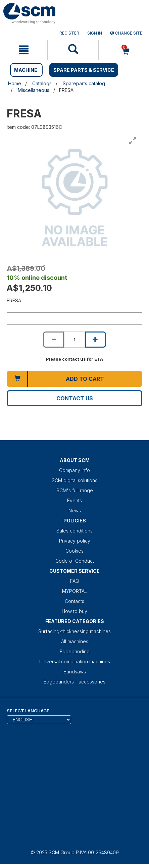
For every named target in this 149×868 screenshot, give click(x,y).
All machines (75, 641)
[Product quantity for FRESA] (74, 340)
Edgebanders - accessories (74, 682)
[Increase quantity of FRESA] (95, 340)
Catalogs (42, 83)
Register (69, 33)
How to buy (74, 611)
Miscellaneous (34, 90)
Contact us (75, 398)
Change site (126, 33)
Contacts (74, 601)
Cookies (74, 551)
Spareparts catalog (84, 83)
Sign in (95, 33)
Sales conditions (74, 531)
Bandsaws (75, 672)
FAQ (75, 581)
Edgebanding (75, 651)
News (75, 510)
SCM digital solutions (74, 480)
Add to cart (85, 379)
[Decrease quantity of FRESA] (53, 340)
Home (15, 83)
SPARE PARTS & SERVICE (84, 70)
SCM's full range (75, 490)
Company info (74, 470)
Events (74, 500)
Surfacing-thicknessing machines (74, 631)
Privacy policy (75, 541)
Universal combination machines (75, 661)
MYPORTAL (75, 591)
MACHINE (26, 70)
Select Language (28, 711)
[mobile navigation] (24, 50)
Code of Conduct (75, 561)
